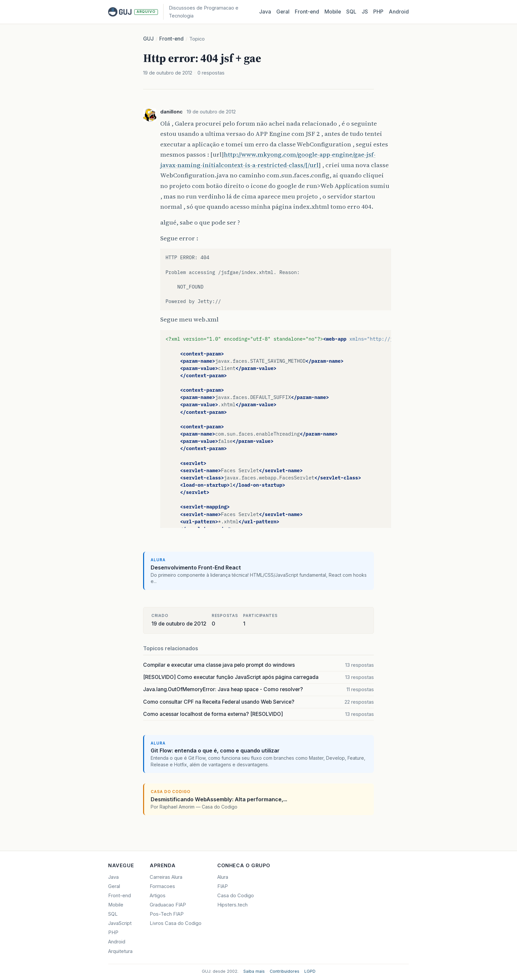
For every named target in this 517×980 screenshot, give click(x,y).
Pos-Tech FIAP (167, 914)
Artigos (158, 896)
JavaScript (120, 923)
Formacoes (162, 886)
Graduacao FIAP (168, 905)
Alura (223, 877)
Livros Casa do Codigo (176, 923)
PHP (378, 12)
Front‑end (307, 12)
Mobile (333, 12)
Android (399, 12)
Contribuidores (285, 971)
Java (265, 12)
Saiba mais (254, 971)
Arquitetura (120, 951)
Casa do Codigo (236, 896)
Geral (283, 12)
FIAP (223, 886)
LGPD (310, 971)
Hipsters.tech (232, 905)
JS (365, 12)
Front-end (171, 39)
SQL (351, 12)
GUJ (148, 39)
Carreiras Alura (166, 877)
